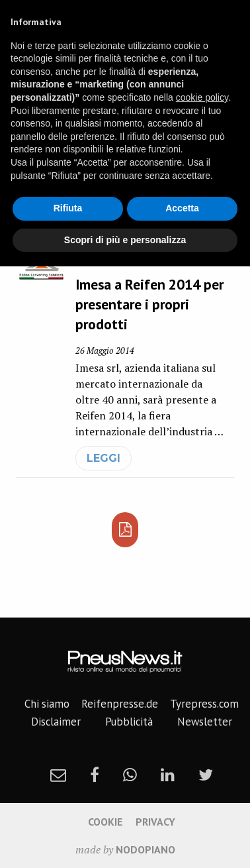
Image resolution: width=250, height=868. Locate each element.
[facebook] (95, 775)
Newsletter (205, 722)
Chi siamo (47, 704)
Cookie (105, 822)
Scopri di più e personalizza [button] (125, 240)
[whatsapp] (130, 775)
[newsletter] (58, 775)
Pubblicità (129, 722)
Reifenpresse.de (120, 704)
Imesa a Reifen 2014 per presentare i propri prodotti (149, 304)
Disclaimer (56, 722)
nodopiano (146, 849)
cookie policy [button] (202, 97)
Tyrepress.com (204, 704)
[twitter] (206, 775)
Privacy (155, 822)
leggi (104, 458)
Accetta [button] (182, 208)
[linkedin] (168, 775)
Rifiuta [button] (68, 208)
